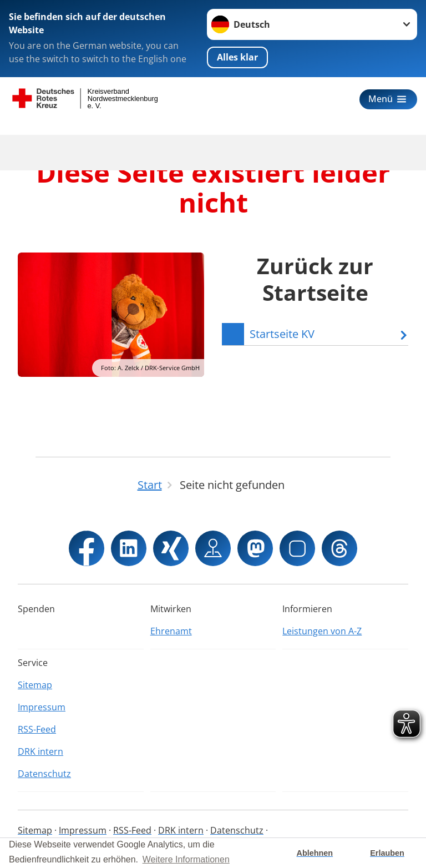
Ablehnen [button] (315, 853)
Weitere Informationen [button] (186, 859)
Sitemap (35, 685)
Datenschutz (44, 774)
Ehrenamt (171, 631)
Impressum (42, 707)
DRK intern (40, 751)
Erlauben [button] (387, 853)
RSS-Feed (37, 729)
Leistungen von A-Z (322, 631)
